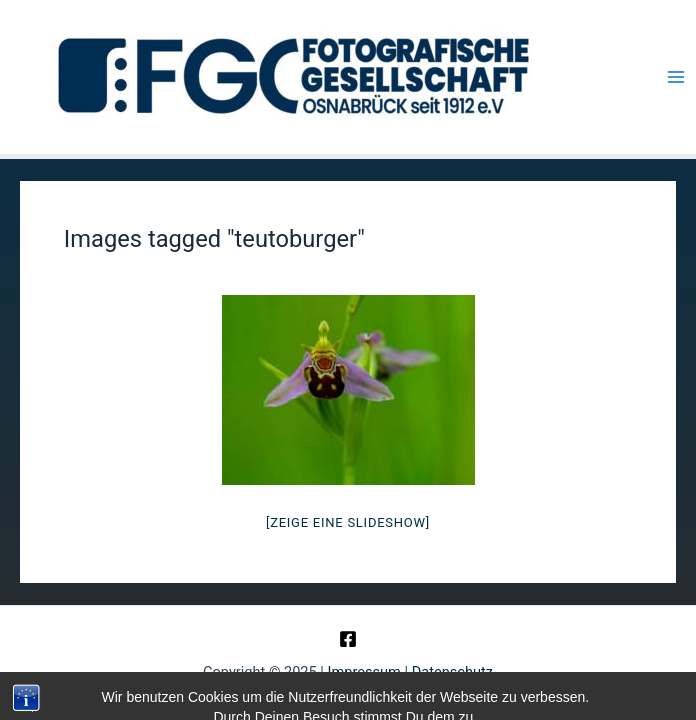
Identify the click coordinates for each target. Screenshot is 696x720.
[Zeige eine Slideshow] (348, 522)
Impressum (364, 672)
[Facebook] (348, 639)
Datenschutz (452, 672)
